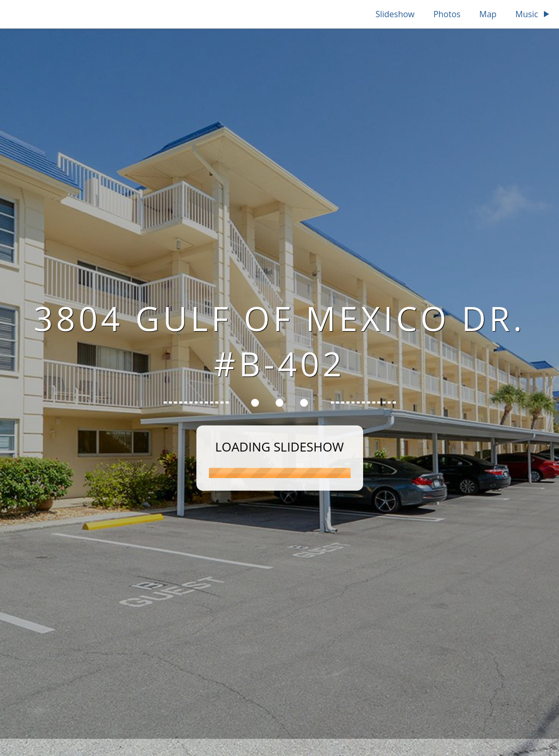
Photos (447, 14)
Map (488, 14)
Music (533, 14)
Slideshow (395, 14)
